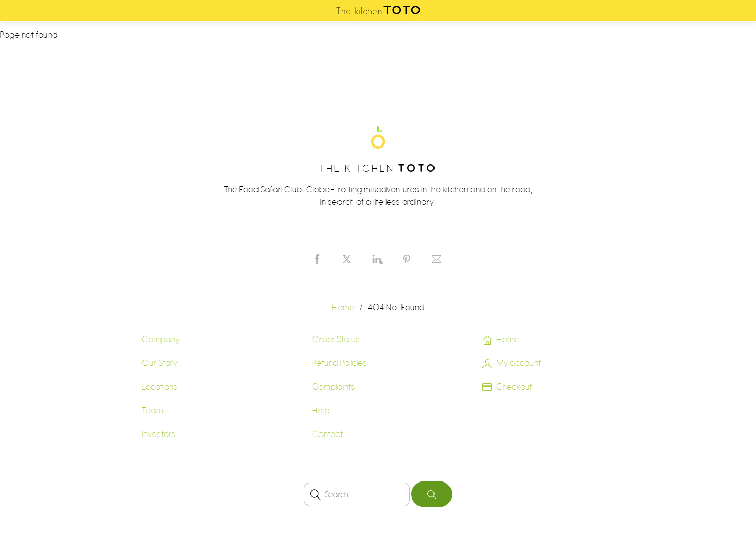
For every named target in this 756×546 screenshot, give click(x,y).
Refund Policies (340, 363)
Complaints (334, 387)
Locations (160, 387)
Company (161, 339)
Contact (328, 434)
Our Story (160, 363)
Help (321, 410)
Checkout (507, 387)
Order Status (336, 339)
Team (153, 410)
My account (512, 363)
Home (501, 339)
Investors (159, 434)
